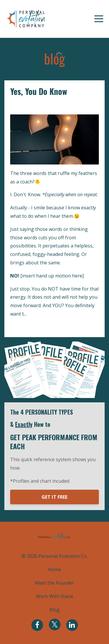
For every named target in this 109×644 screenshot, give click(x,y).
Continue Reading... (33, 327)
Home (54, 569)
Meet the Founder (54, 583)
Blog (54, 610)
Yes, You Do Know (39, 91)
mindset (50, 105)
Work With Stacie (55, 596)
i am (15, 105)
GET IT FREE (54, 497)
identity (30, 105)
